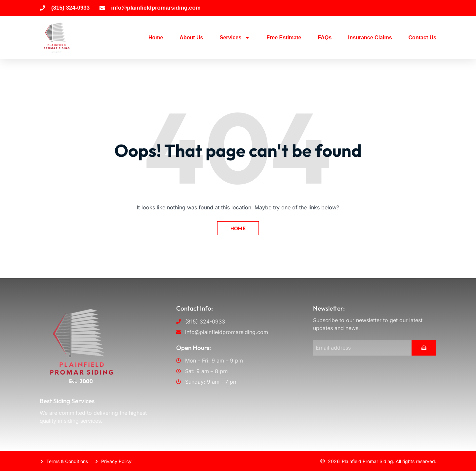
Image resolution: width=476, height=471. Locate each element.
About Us (191, 38)
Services (235, 38)
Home (156, 38)
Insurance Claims (370, 38)
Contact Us (422, 38)
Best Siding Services (67, 401)
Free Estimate (284, 38)
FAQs (325, 38)
